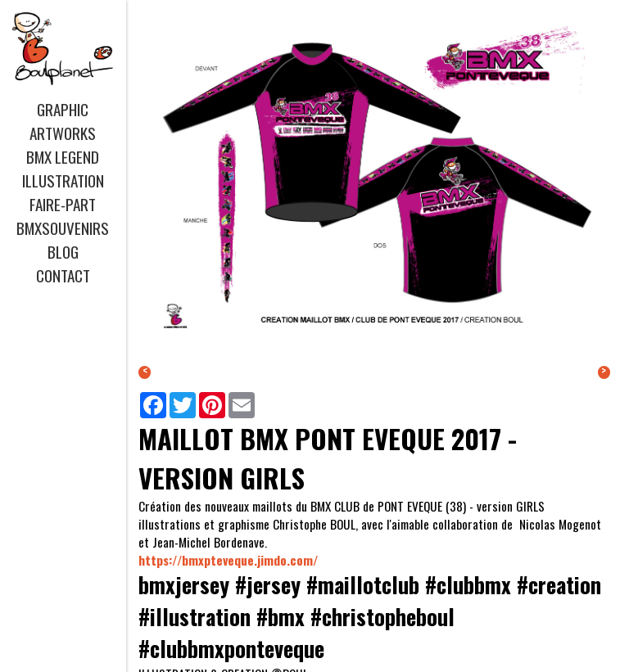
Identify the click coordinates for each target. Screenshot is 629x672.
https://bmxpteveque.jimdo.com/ (228, 560)
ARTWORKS (63, 133)
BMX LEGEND (63, 157)
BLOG (63, 252)
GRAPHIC (63, 109)
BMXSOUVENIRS (63, 228)
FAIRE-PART (63, 204)
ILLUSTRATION (63, 180)
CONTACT (63, 275)
